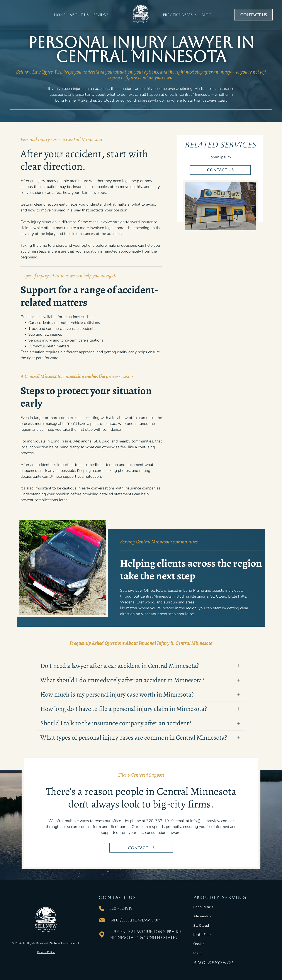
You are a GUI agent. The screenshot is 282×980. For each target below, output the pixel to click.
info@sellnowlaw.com (135, 920)
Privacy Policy (46, 952)
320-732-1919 (121, 908)
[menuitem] (60, 15)
